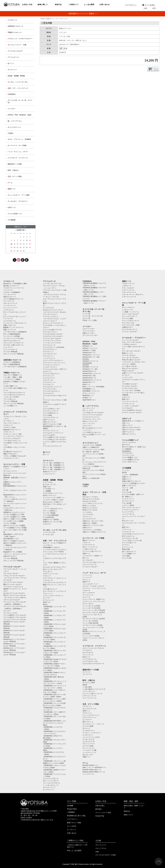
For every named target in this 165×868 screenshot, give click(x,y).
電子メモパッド (88, 722)
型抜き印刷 (126, 549)
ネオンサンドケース (10, 303)
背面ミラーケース (10, 330)
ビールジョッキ (48, 600)
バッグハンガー (127, 377)
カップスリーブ (48, 790)
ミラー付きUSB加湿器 (51, 515)
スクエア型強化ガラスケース (13, 299)
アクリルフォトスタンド (51, 365)
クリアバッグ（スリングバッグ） (94, 601)
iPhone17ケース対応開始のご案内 (15, 284)
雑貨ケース (12, 189)
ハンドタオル (87, 512)
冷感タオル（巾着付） (90, 523)
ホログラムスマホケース (12, 341)
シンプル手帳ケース (10, 406)
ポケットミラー (88, 410)
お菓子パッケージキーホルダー (133, 373)
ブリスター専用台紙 (10, 352)
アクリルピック (48, 385)
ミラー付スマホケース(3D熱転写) (15, 332)
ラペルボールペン (89, 731)
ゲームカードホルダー (90, 567)
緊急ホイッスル (127, 353)
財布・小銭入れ (13, 170)
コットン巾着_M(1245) (90, 623)
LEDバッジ (126, 423)
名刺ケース (86, 554)
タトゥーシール (127, 547)
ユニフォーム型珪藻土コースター (134, 483)
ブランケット (87, 517)
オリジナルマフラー (89, 519)
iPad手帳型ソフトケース (91, 391)
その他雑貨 (12, 220)
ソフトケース (8, 290)
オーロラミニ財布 (89, 683)
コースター (12, 109)
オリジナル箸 (127, 492)
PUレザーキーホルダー (130, 369)
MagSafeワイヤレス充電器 (13, 552)
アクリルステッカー (50, 354)
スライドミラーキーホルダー (93, 415)
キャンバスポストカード (131, 321)
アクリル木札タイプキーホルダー (15, 617)
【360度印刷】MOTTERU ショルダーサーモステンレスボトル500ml (54, 723)
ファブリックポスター (130, 332)
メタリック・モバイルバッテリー (15, 554)
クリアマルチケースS (90, 661)
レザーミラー (87, 426)
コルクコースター (89, 329)
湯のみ (45, 604)
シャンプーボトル (128, 514)
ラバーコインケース (89, 698)
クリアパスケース (89, 545)
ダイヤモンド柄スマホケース (13, 345)
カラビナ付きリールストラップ (133, 534)
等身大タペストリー (50, 472)
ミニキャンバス (127, 310)
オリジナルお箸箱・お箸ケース (133, 494)
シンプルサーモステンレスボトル (55, 550)
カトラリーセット (128, 501)
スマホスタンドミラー (11, 458)
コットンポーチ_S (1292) (91, 606)
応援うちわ (47, 487)
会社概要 (70, 806)
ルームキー (7, 611)
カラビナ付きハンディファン (53, 493)
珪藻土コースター (89, 333)
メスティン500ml (128, 505)
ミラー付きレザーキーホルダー (93, 413)
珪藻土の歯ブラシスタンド (131, 481)
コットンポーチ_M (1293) (91, 608)
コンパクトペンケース (130, 402)
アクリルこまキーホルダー (52, 338)
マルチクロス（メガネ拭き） (93, 530)
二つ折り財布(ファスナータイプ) (94, 689)
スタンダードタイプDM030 (92, 445)
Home (43, 19)
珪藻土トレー (127, 479)
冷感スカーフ (87, 528)
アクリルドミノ (48, 356)
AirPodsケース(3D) (89, 350)
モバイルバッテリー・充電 (17, 45)
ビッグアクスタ (48, 308)
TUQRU (11, 133)
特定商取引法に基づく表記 (76, 816)
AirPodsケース (88, 346)
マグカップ (47, 576)
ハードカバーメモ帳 (89, 750)
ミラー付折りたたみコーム (92, 432)
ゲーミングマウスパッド (91, 715)
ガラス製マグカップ (50, 589)
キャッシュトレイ (89, 748)
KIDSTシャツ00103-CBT (91, 478)
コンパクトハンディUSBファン (54, 498)
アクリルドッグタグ (10, 613)
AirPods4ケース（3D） (90, 369)
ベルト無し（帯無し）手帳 (13, 377)
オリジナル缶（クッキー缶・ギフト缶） (20, 101)
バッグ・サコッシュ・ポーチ (18, 152)
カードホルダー (88, 560)
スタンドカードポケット (12, 423)
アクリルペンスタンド (51, 411)
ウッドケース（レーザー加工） (14, 338)
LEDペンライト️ (127, 425)
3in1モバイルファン (50, 495)
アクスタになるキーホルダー (53, 334)
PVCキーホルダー (128, 371)
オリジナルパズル (128, 323)
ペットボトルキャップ (51, 785)
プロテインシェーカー (51, 574)
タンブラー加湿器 (49, 513)
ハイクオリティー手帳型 (12, 379)
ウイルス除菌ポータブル (131, 460)
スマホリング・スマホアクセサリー (20, 39)
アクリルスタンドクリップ (52, 387)
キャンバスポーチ (89, 593)
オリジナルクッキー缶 (130, 538)
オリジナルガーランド (130, 329)
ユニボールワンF (88, 739)
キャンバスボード (128, 307)
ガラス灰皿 (126, 556)
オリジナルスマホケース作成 (105, 855)
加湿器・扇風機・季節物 (16, 76)
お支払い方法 (27, 5)
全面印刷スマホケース (15, 26)
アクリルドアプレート (51, 418)
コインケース (87, 674)
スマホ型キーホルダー (130, 384)
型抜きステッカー (53, 19)
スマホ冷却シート (49, 489)
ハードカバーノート (89, 753)
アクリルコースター (50, 389)
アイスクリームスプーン (131, 510)
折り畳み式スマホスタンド (13, 452)
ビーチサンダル (48, 535)
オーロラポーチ (88, 653)
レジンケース (8, 347)
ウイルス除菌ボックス (130, 457)
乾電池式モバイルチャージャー (14, 512)
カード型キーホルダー (130, 366)
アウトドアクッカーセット (131, 508)
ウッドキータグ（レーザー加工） (134, 393)
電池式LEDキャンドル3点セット (133, 421)
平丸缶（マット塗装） (90, 320)
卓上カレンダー (88, 755)
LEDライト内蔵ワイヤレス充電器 (15, 519)
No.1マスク (126, 445)
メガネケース (127, 286)
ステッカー (64, 19)
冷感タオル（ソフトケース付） (93, 525)
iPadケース (86, 384)
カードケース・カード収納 (17, 145)
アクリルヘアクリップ (51, 431)
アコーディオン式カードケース (93, 562)
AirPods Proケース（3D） (91, 357)
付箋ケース (86, 757)
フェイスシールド (128, 455)
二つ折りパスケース (89, 549)
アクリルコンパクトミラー (92, 419)
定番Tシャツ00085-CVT (91, 447)
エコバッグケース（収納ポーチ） (94, 599)
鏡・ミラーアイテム (15, 121)
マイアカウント (131, 5)
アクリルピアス (48, 393)
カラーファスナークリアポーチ (93, 648)
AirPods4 (86, 365)
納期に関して (43, 5)
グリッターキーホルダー (131, 358)
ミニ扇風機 (47, 491)
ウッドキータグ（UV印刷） (132, 391)
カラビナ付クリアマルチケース (93, 664)
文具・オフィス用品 (15, 176)
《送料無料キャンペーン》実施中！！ (82, 14)
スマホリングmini (9, 427)
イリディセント (9, 310)
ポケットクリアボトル (51, 781)
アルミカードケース (89, 565)
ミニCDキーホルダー (129, 344)
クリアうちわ (48, 482)
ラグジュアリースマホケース (13, 343)
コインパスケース (89, 691)
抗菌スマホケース (10, 325)
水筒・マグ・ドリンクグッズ (18, 88)
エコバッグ (86, 597)
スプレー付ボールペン (130, 462)
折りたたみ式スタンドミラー (93, 428)
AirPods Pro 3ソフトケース (92, 380)
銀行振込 (98, 809)
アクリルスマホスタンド (51, 391)
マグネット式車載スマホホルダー (15, 456)
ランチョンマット (128, 499)
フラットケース (88, 655)
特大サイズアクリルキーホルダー (15, 595)
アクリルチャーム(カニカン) (13, 587)
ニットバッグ (87, 577)
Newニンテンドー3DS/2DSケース (94, 767)
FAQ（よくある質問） (75, 851)
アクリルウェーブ (49, 345)
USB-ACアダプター (10, 556)
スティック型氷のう (50, 511)
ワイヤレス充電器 (10, 523)
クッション (126, 470)
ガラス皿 (125, 490)
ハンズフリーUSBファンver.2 (53, 500)
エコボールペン (88, 735)
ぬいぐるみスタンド (129, 551)
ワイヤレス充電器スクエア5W (14, 515)
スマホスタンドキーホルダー (53, 336)
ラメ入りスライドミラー (91, 417)
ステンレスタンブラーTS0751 (53, 552)
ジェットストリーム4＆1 (91, 737)
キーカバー (126, 375)
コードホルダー (127, 408)
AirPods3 (86, 359)
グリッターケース (10, 295)
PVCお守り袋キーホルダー (131, 360)
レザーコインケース (89, 696)
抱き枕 (124, 472)
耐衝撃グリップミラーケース (13, 327)
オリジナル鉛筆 (88, 726)
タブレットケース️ (89, 393)
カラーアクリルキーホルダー (13, 582)
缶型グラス (47, 602)
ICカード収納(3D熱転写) (12, 334)
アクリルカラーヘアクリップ (53, 433)
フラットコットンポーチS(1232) (94, 610)
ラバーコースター (89, 331)
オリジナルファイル (89, 709)
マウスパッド (87, 713)
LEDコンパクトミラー (90, 421)
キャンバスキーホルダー (131, 314)
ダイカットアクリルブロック (53, 323)
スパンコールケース (10, 349)
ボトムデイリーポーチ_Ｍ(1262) (94, 619)
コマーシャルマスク (129, 442)
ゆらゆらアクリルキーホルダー (14, 593)
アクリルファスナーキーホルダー (15, 620)
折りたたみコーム (128, 536)
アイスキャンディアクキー (52, 341)
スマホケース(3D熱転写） (12, 292)
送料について (128, 815)
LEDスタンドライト (50, 422)
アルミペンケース (89, 744)
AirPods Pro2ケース (89, 371)
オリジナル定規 (88, 746)
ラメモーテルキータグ (130, 388)
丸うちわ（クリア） (50, 484)
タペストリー (12, 70)
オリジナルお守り (49, 435)
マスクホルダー (127, 453)
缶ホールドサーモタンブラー (53, 569)
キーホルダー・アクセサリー (18, 201)
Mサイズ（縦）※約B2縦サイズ (54, 467)
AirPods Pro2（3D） (90, 376)
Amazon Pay (100, 816)
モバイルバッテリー (10, 471)
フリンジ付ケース (10, 399)
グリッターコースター (90, 335)
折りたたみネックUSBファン (53, 502)
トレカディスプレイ (50, 367)
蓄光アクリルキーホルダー (13, 584)
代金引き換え (100, 806)
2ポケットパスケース (90, 547)
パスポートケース (128, 284)
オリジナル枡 (127, 558)
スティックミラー (89, 424)
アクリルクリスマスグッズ (52, 446)
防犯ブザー (126, 399)
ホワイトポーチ (88, 604)
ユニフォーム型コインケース (93, 694)
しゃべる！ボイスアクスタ (52, 284)
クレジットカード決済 (103, 813)
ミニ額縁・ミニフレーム (131, 312)
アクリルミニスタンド (51, 317)
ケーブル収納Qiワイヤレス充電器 (15, 528)
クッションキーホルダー (131, 340)
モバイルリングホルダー (12, 438)
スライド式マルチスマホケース (14, 393)
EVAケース (86, 657)
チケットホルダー (128, 288)
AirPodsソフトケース (90, 348)
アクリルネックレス (50, 332)
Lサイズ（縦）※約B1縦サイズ (54, 463)
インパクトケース (10, 306)
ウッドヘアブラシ (128, 512)
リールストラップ (128, 404)
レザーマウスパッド (89, 717)
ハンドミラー (87, 430)
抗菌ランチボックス (129, 486)
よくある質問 (89, 5)
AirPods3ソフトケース (90, 361)
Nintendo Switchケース (90, 765)
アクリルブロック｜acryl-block (54, 347)
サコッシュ (86, 580)
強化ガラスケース (10, 297)
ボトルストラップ (49, 787)
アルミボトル (48, 572)
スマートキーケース (129, 292)
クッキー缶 (86, 314)
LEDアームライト (49, 420)
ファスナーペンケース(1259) (92, 625)
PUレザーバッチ (128, 521)
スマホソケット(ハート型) (12, 434)
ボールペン (86, 728)
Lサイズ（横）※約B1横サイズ (54, 465)
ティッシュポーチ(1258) (91, 636)
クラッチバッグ (88, 595)
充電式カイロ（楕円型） (51, 520)
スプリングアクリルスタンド (53, 360)
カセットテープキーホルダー (132, 342)
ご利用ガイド (74, 5)
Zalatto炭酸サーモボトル (51, 547)
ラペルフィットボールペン (92, 733)
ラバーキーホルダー (129, 355)
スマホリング (8, 425)
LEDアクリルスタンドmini (131, 430)
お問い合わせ (105, 5)
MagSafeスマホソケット (12, 430)
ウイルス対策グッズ (15, 214)
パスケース (86, 543)
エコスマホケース (10, 321)
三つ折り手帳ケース (10, 386)
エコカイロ (47, 524)
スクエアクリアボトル (51, 779)
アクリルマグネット (50, 349)
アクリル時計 (48, 415)
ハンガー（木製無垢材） (131, 475)
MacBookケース (88, 395)
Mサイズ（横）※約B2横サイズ (54, 469)
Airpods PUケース (89, 382)
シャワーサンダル (49, 532)
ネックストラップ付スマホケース (15, 323)
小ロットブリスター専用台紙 (13, 354)
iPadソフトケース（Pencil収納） (94, 387)
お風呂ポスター (127, 327)
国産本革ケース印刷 (15, 164)
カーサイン (126, 545)
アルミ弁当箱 (127, 503)
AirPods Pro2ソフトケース (92, 373)
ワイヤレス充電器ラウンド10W (14, 517)
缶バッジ (11, 63)
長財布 (85, 685)
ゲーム (10, 183)
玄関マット (86, 711)
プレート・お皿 (127, 488)
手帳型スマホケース (15, 32)
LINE (97, 852)
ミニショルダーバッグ (90, 584)
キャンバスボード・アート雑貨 (19, 195)
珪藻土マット (127, 477)
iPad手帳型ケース (89, 389)
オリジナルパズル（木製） (131, 325)
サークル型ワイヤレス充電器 (13, 521)
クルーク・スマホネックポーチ (93, 586)
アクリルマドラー (49, 378)
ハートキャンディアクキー (52, 343)
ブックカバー (87, 720)
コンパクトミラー (89, 408)
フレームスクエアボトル (51, 783)
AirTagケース (87, 398)
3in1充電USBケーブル (11, 539)
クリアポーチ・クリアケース (18, 158)
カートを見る (72, 826)
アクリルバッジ (48, 352)
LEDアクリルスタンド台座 (52, 424)
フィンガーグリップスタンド (13, 436)
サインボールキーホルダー (131, 351)
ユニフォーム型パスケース (92, 551)
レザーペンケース (128, 290)
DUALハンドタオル (89, 506)
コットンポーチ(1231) (90, 621)
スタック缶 (86, 318)
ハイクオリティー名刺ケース (93, 556)
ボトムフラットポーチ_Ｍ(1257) (94, 612)
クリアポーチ (87, 650)
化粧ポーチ (86, 582)
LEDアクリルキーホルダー (131, 427)
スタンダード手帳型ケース (13, 375)
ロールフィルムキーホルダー (132, 412)
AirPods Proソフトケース (91, 355)
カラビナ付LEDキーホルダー (132, 410)
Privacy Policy (72, 809)
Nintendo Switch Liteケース (92, 770)
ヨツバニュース (101, 845)
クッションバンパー (10, 308)
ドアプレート (87, 706)
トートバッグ (87, 575)
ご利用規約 (71, 812)
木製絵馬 (125, 395)
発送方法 (58, 5)
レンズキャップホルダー (131, 406)
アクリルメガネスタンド (51, 374)
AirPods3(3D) (87, 363)
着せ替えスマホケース (11, 286)
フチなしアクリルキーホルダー (14, 576)
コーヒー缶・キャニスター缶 (93, 316)
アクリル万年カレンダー (51, 409)
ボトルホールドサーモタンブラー (55, 567)
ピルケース (126, 397)
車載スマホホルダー (10, 454)
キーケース (86, 672)
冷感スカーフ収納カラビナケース (94, 532)
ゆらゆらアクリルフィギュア (53, 310)
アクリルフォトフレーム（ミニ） (55, 363)
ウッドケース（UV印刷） (12, 336)
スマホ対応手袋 (48, 517)
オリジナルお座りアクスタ (52, 330)
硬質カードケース (89, 540)
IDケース (86, 558)
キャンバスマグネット (130, 316)
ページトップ (159, 862)
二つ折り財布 (87, 687)
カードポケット (9, 421)
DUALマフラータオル (90, 510)
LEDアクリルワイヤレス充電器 (14, 526)
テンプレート (72, 830)
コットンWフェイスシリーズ (92, 503)
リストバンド (127, 530)
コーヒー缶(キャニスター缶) (132, 541)
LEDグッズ (12, 207)
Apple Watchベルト (89, 400)
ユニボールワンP (88, 742)
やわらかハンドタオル (90, 497)
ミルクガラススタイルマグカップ (55, 582)
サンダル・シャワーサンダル (18, 82)
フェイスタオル (88, 514)
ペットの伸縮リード (129, 554)
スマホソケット (9, 432)
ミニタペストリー (49, 474)
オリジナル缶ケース (129, 543)
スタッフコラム (101, 848)
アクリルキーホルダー (15, 51)
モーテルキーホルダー (130, 386)
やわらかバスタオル (89, 501)
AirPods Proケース (89, 353)
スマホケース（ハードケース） (14, 288)
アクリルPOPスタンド (51, 413)
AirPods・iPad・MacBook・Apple (20, 115)
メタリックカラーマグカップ (53, 596)
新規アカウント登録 (74, 823)
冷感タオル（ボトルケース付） (93, 521)
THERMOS (12, 94)
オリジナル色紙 (127, 318)
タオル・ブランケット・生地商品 (19, 139)
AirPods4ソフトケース (90, 367)
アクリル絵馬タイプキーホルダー (15, 615)
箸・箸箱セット (127, 497)
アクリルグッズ (13, 57)
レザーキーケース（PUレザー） (133, 295)
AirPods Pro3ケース (89, 378)
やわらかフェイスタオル (91, 499)
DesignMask (126, 451)
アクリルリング (48, 376)
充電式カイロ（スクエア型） (53, 522)
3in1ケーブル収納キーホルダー (14, 541)
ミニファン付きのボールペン (53, 509)
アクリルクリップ (49, 382)
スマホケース (12, 20)
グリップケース (9, 301)
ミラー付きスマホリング (12, 441)
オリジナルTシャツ (14, 127)
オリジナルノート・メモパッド (93, 724)
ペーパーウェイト (49, 358)
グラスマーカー (48, 380)
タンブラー (47, 598)
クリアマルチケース (89, 659)
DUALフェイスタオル (90, 508)
